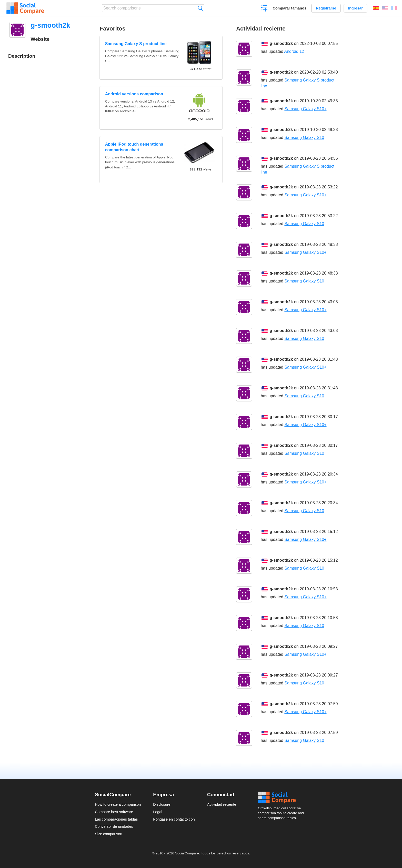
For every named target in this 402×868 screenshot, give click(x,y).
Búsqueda (200, 8)
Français (394, 8)
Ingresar (355, 8)
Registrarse (326, 8)
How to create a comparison (118, 804)
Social (283, 798)
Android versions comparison (134, 94)
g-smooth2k (281, 43)
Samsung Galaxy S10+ (305, 109)
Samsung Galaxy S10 (304, 138)
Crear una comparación (264, 9)
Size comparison (108, 834)
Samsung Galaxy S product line (136, 44)
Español (376, 8)
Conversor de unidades (114, 826)
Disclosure (162, 804)
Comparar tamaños (290, 8)
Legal (158, 812)
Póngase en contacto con (174, 819)
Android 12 (294, 51)
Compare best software (114, 812)
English (385, 8)
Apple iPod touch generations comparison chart (134, 147)
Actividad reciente (222, 804)
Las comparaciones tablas (116, 819)
